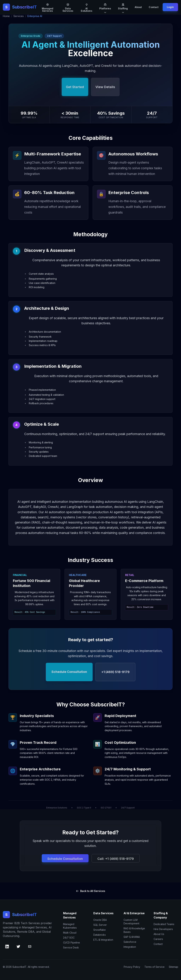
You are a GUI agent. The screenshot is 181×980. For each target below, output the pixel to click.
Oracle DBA (100, 920)
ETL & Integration (103, 940)
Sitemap (173, 967)
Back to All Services (91, 891)
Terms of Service (154, 967)
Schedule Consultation (65, 859)
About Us (159, 934)
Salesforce (130, 942)
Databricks (100, 935)
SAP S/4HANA (132, 937)
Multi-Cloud (70, 933)
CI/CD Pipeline (71, 943)
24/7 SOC (69, 938)
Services (19, 16)
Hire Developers (163, 929)
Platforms (105, 7)
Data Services (68, 7)
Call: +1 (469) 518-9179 (116, 859)
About (138, 7)
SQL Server (100, 925)
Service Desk (71, 947)
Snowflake (100, 930)
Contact (154, 7)
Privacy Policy (132, 967)
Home (6, 16)
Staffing (123, 7)
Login (170, 7)
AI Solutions (87, 7)
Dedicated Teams (164, 924)
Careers (158, 939)
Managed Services (47, 7)
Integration (130, 947)
